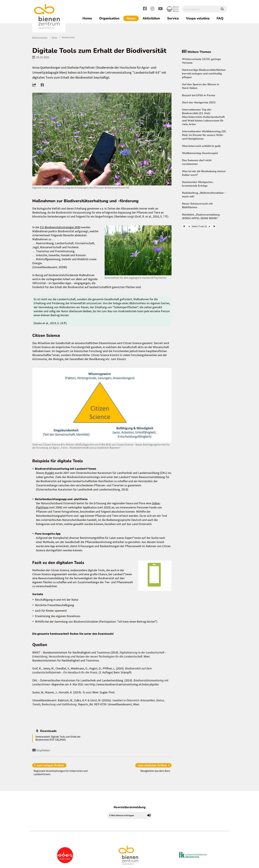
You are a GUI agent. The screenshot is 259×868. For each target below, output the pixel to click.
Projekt (50, 473)
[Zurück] (189, 226)
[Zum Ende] (214, 226)
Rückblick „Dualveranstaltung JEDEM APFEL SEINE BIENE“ (201, 217)
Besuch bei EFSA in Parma (199, 95)
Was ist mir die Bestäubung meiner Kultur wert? (204, 173)
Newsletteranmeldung (130, 807)
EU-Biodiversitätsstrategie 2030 (60, 227)
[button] (35, 85)
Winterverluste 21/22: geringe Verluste (201, 61)
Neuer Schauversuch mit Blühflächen (197, 206)
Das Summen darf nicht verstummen (197, 162)
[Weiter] (209, 226)
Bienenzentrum (40, 37)
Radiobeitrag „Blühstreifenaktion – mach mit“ (204, 195)
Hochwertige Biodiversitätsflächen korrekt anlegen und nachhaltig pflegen (204, 74)
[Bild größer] (102, 139)
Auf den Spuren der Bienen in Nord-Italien (201, 86)
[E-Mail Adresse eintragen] (127, 815)
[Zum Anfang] (184, 226)
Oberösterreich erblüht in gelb (201, 146)
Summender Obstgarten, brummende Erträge (198, 184)
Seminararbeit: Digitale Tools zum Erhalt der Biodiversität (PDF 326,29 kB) (58, 738)
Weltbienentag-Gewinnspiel (200, 153)
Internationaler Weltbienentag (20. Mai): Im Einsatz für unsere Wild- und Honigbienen (204, 135)
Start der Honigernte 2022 (199, 103)
